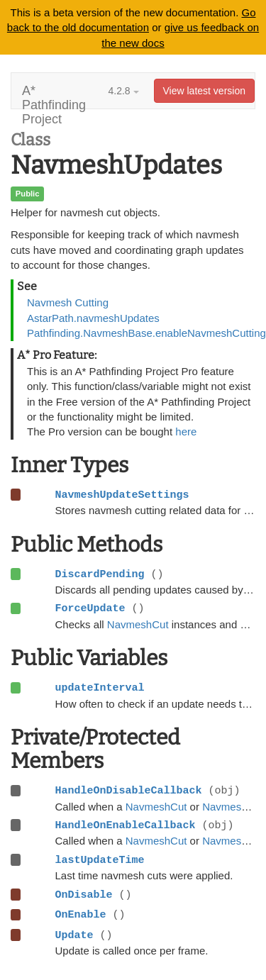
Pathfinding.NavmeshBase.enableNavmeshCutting (146, 333)
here (186, 431)
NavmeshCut (138, 624)
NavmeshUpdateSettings (122, 495)
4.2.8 (124, 91)
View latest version (204, 91)
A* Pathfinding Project (54, 96)
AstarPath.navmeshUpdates (93, 318)
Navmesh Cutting (68, 302)
